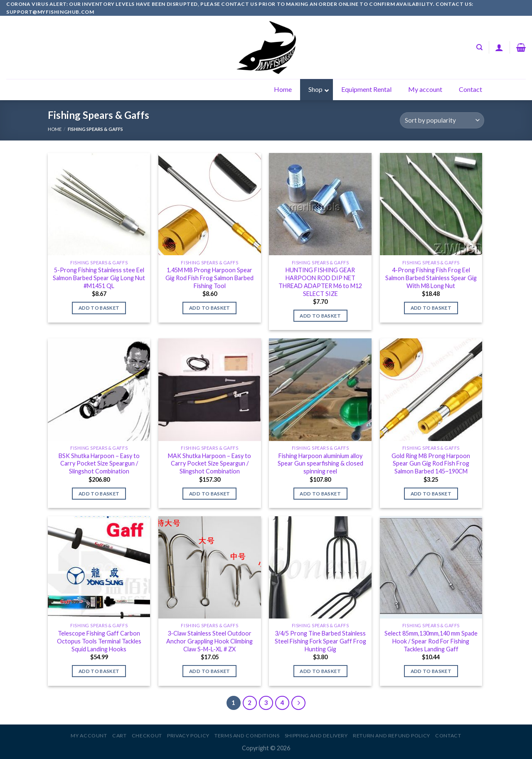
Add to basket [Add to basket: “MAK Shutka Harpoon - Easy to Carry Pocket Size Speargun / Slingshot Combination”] (210, 494)
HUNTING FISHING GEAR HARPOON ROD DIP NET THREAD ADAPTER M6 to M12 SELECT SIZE (320, 282)
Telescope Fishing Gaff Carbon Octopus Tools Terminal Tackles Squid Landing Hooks (99, 641)
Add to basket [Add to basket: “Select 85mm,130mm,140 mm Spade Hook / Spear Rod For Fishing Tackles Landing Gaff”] (431, 671)
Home (55, 129)
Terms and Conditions (247, 736)
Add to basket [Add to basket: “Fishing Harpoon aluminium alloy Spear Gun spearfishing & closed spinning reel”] (320, 494)
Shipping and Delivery (316, 736)
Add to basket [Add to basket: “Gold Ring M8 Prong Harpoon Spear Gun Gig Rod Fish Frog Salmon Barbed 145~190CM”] (431, 494)
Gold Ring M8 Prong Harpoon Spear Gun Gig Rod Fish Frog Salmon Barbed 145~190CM (431, 463)
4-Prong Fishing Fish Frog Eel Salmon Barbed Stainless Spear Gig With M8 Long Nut (431, 278)
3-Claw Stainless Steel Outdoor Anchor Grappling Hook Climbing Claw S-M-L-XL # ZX (209, 641)
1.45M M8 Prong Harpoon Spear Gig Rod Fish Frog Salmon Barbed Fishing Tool (209, 278)
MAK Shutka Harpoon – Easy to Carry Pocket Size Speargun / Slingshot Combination (209, 463)
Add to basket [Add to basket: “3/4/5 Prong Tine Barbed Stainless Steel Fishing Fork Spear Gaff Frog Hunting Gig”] (320, 671)
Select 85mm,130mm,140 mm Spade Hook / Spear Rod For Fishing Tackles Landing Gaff (431, 641)
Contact (448, 736)
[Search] (479, 47)
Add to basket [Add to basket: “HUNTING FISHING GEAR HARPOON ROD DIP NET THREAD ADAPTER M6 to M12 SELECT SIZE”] (320, 316)
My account (89, 736)
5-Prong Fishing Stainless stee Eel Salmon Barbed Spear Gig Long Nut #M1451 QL (99, 278)
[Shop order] (442, 120)
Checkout (147, 736)
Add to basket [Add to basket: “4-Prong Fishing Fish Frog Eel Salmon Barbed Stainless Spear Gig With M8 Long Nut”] (431, 308)
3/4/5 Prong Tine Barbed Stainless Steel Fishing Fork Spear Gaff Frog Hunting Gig (320, 641)
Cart (119, 736)
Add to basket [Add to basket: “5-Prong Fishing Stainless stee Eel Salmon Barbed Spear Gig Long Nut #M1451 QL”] (99, 308)
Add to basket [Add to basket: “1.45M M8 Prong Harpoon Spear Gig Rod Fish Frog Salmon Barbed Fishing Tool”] (210, 308)
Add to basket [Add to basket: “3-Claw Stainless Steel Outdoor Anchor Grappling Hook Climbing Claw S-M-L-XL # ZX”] (210, 671)
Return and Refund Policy (392, 736)
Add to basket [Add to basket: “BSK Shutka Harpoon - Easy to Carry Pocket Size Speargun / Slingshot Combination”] (99, 494)
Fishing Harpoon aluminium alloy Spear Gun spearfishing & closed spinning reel (320, 463)
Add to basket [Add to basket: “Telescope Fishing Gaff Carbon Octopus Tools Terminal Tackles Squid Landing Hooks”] (99, 671)
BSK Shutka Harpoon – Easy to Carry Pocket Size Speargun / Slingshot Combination (99, 463)
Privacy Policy (188, 736)
